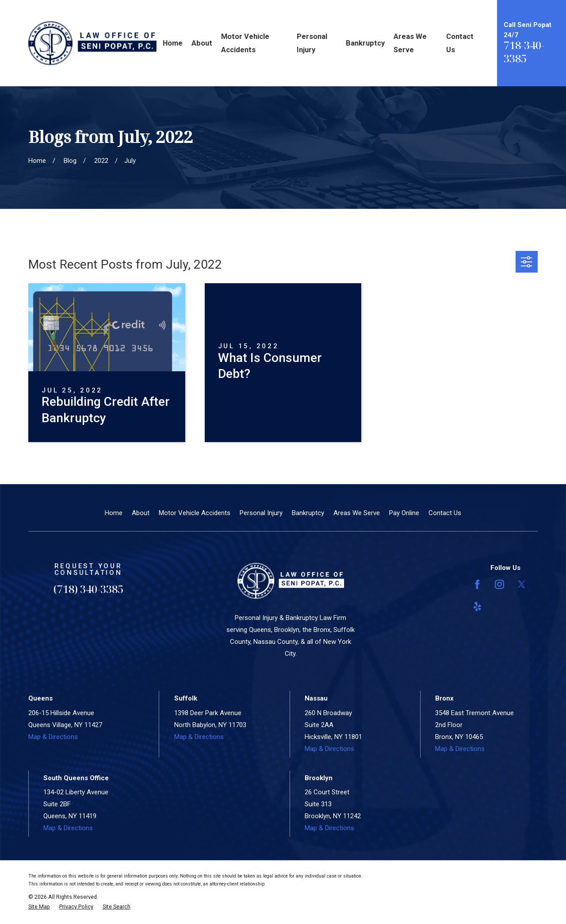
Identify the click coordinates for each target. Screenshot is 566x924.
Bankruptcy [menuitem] (365, 43)
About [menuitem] (202, 43)
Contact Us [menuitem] (460, 43)
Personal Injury (261, 513)
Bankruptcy (308, 513)
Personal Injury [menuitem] (312, 43)
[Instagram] (499, 584)
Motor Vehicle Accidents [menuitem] (245, 43)
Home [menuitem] (173, 43)
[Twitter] (522, 584)
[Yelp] (477, 606)
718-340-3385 (524, 52)
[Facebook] (477, 584)
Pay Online (404, 513)
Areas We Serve (357, 513)
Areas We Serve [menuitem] (410, 43)
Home (114, 513)
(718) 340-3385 (88, 589)
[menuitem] (39, 907)
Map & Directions (53, 737)
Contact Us (445, 513)
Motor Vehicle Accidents (195, 513)
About (141, 513)
